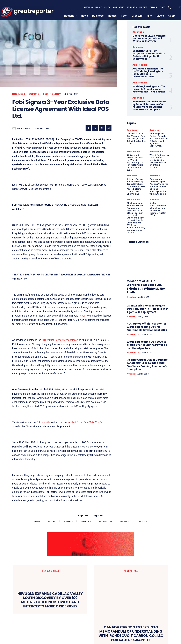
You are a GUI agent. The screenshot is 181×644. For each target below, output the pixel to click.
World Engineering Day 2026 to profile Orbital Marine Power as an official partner (149, 89)
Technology (52, 94)
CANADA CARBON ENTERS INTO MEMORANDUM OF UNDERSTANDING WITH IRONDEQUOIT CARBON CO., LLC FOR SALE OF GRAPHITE (131, 603)
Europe (34, 94)
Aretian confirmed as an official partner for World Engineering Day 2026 (158, 209)
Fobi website (43, 422)
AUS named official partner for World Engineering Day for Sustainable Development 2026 (149, 73)
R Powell (25, 128)
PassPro (83, 316)
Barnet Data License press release (60, 340)
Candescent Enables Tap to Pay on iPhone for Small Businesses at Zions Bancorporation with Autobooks (159, 187)
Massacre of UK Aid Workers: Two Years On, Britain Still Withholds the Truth (149, 38)
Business (19, 94)
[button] (169, 7)
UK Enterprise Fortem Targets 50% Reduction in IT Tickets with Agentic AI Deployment (149, 55)
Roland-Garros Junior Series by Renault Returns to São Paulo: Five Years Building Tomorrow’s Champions (149, 106)
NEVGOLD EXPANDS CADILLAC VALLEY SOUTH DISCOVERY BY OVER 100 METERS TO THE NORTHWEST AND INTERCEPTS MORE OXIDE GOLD (50, 603)
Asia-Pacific (140, 65)
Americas (138, 32)
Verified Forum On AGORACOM (84, 422)
